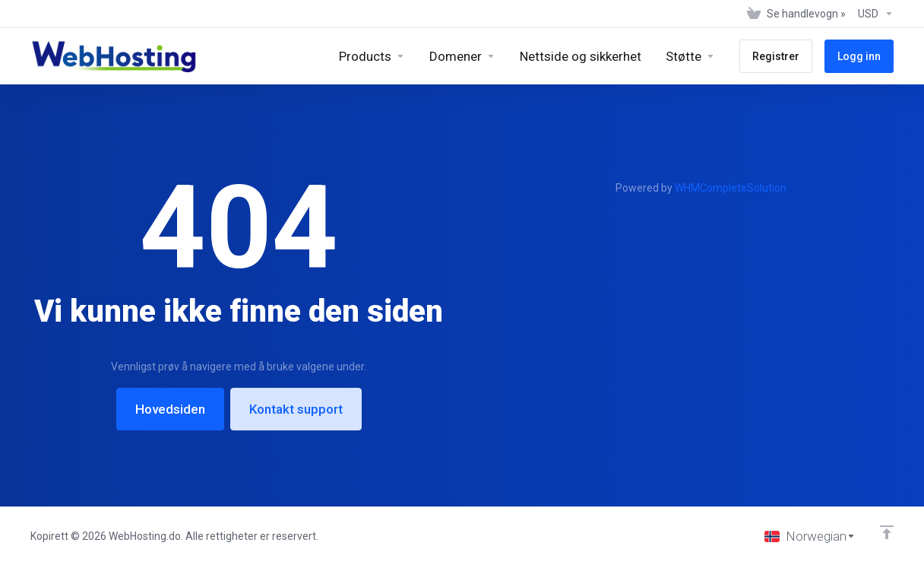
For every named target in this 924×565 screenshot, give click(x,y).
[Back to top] (887, 532)
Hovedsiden (170, 409)
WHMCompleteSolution (731, 188)
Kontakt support (296, 409)
